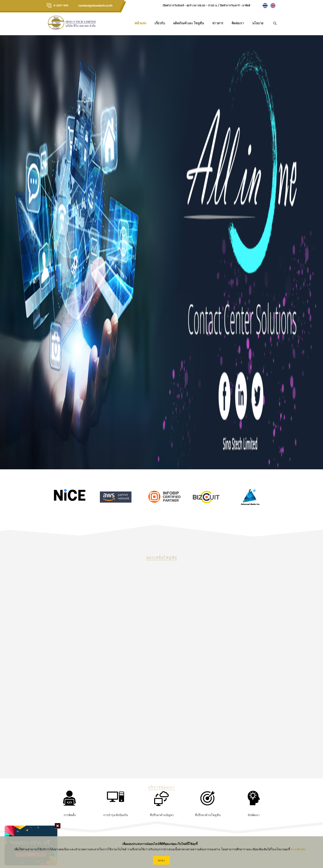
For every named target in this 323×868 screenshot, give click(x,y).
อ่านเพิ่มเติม (298, 849)
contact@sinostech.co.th (95, 6)
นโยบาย (258, 23)
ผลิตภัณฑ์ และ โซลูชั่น (189, 23)
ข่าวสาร (218, 23)
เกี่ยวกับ (160, 23)
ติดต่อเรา (238, 23)
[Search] (275, 23)
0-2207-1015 (61, 5)
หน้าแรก (140, 23)
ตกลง (161, 860)
